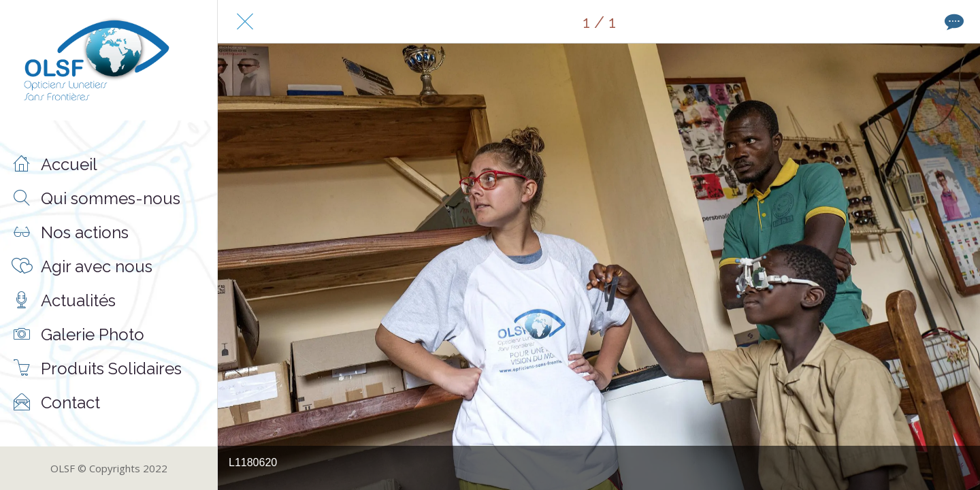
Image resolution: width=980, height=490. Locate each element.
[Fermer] (245, 22)
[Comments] (953, 22)
